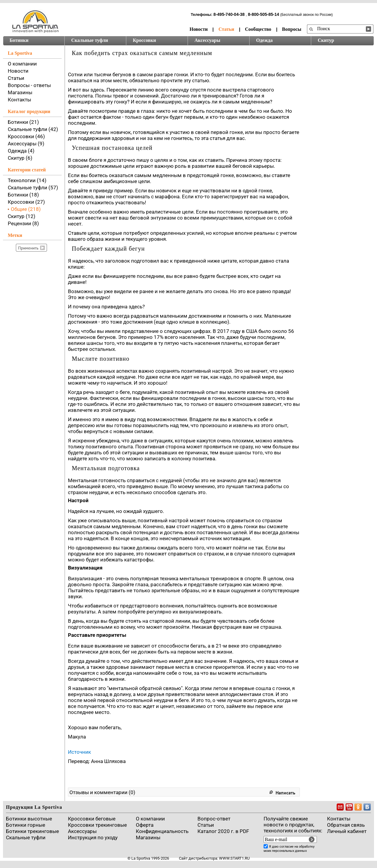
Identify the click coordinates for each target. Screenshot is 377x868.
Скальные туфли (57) (33, 188)
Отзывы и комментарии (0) (102, 792)
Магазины (20, 92)
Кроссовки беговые (92, 819)
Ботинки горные (26, 825)
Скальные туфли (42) (33, 129)
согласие (286, 847)
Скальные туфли (90, 40)
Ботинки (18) (23, 195)
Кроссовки (144, 40)
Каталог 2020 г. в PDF (223, 831)
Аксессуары (207, 40)
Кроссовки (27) (26, 202)
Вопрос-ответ (214, 819)
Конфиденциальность (162, 831)
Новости (199, 29)
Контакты (19, 100)
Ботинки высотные (29, 819)
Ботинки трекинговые (32, 831)
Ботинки (19, 40)
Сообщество (258, 29)
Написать (285, 793)
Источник (79, 752)
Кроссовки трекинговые (97, 825)
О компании (22, 64)
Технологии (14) (27, 180)
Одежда (264, 40)
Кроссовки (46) (26, 136)
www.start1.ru (234, 858)
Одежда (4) (21, 151)
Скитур (326, 40)
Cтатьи (206, 825)
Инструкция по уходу (93, 837)
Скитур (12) (22, 216)
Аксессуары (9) (26, 144)
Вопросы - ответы (29, 85)
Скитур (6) (20, 158)
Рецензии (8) (23, 223)
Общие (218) (26, 209)
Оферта (145, 825)
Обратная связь (346, 825)
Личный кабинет (347, 831)
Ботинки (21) (23, 122)
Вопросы (292, 29)
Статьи (226, 29)
